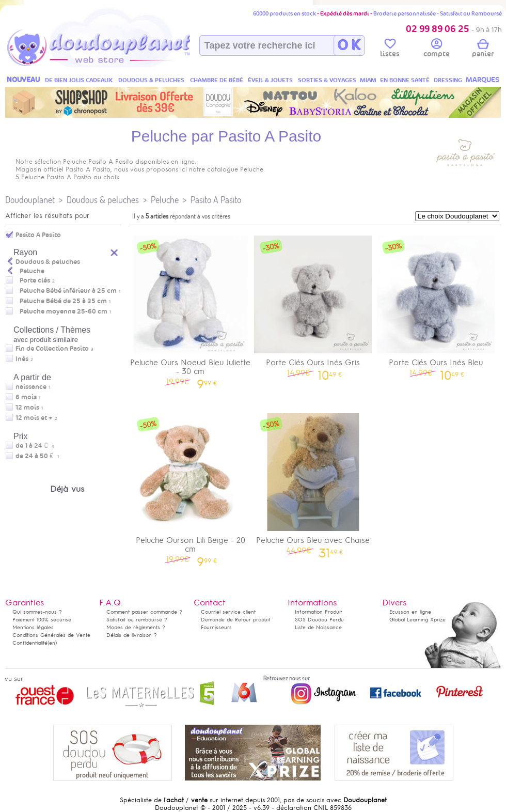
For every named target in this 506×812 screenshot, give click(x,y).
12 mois (27, 408)
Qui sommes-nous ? (37, 612)
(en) (52, 643)
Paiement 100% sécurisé (42, 620)
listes (390, 50)
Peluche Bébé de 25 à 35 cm (63, 301)
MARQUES (483, 80)
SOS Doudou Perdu (319, 620)
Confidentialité (30, 643)
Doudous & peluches (103, 200)
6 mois (26, 397)
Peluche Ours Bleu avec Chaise (313, 482)
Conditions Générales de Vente (51, 635)
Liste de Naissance (318, 627)
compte (437, 50)
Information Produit (318, 612)
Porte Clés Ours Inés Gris (313, 304)
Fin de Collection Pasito (52, 349)
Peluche (165, 200)
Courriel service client (228, 612)
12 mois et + (34, 418)
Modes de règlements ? (136, 627)
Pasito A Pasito (216, 200)
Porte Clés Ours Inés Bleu (436, 304)
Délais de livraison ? (132, 635)
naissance (31, 387)
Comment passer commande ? (144, 612)
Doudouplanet (30, 200)
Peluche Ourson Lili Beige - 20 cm (191, 487)
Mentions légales (33, 627)
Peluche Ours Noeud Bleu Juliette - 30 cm (191, 309)
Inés (22, 359)
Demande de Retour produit (235, 620)
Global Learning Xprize (417, 620)
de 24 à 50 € (37, 456)
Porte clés (35, 280)
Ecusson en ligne (410, 612)
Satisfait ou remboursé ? (137, 620)
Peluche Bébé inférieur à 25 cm (68, 291)
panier (483, 50)
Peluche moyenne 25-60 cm (64, 311)
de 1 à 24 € (35, 446)
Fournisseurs (216, 627)
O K (349, 45)
